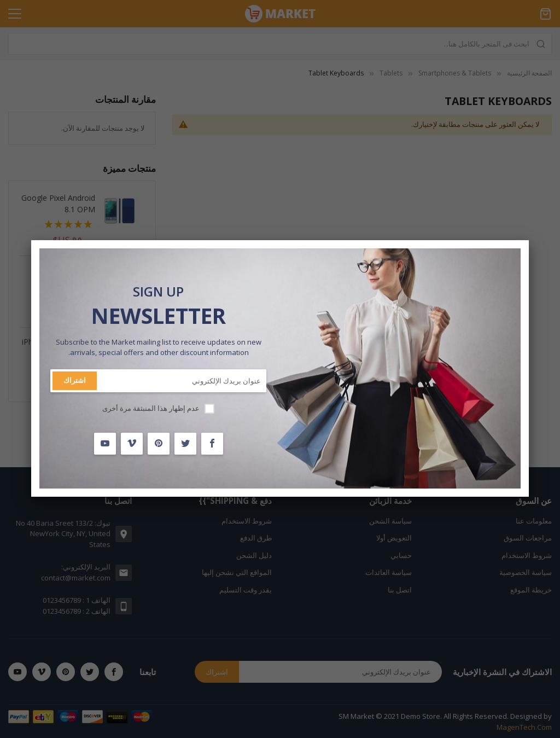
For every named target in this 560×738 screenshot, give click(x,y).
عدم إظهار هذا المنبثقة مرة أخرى (151, 408)
